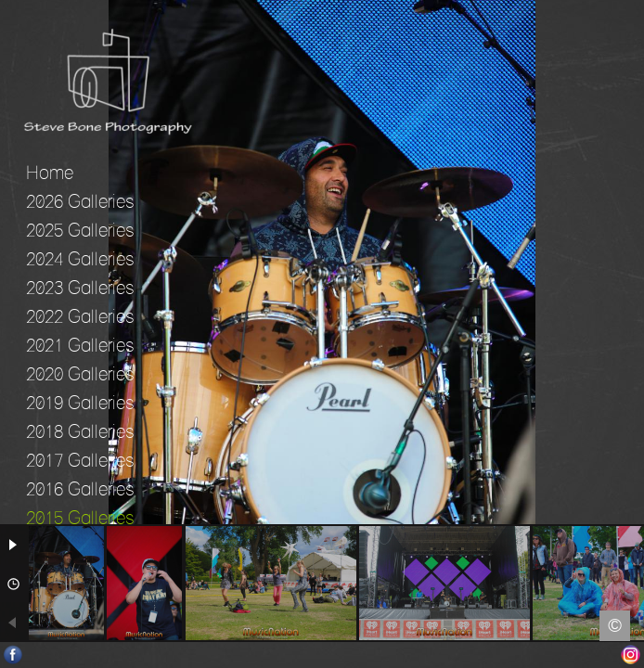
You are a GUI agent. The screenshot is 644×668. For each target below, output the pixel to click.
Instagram (631, 655)
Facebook (13, 655)
